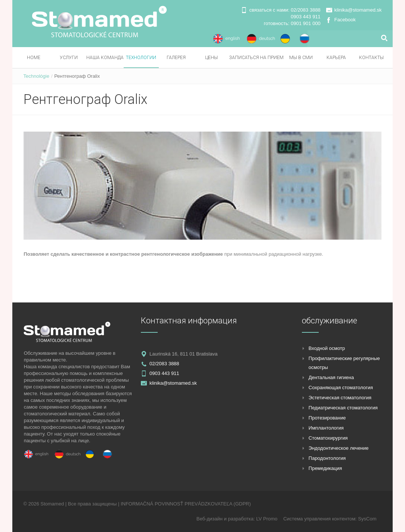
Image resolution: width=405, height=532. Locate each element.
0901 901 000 (306, 23)
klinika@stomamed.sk (358, 10)
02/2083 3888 (306, 10)
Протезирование (327, 418)
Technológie (36, 76)
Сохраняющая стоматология (341, 388)
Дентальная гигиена (331, 377)
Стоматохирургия (328, 438)
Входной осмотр (327, 348)
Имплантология (326, 428)
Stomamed (52, 504)
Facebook (345, 20)
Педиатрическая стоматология (343, 408)
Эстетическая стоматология (340, 398)
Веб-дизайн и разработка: (226, 519)
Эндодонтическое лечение (339, 448)
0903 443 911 (306, 17)
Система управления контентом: (321, 519)
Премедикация (325, 468)
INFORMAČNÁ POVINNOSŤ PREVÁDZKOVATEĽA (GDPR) (186, 504)
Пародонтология (327, 458)
